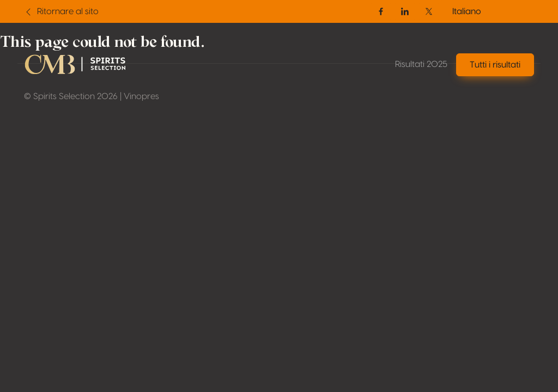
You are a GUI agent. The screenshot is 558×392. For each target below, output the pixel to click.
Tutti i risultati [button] (495, 65)
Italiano (467, 11)
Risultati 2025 (421, 64)
